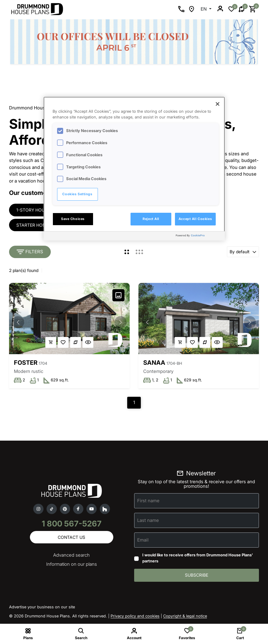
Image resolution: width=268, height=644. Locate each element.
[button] (121, 322)
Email (143, 540)
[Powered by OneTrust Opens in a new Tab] (199, 237)
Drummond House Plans (35, 108)
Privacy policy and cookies (135, 617)
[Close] (218, 104)
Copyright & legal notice (185, 617)
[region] (134, 169)
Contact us (71, 538)
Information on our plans (72, 565)
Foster (26, 363)
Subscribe (197, 576)
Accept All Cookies (195, 219)
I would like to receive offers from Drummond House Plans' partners (198, 559)
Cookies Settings (77, 194)
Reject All (151, 219)
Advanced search (71, 556)
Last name (148, 521)
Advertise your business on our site (42, 608)
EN (204, 9)
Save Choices (73, 219)
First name (148, 501)
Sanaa (155, 363)
